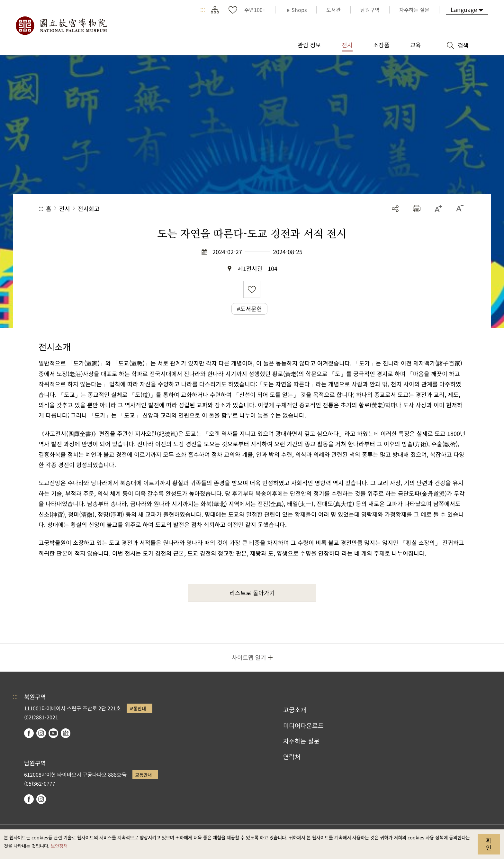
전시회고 (89, 208)
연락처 (292, 757)
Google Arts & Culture (66, 733)
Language (464, 9)
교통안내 (138, 708)
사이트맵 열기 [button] (249, 657)
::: (203, 10)
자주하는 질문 (301, 741)
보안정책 (59, 846)
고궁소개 (295, 710)
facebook (29, 733)
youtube (53, 733)
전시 (65, 208)
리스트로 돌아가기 (252, 593)
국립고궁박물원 (61, 26)
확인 (489, 844)
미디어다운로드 (303, 725)
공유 (395, 209)
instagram (41, 733)
